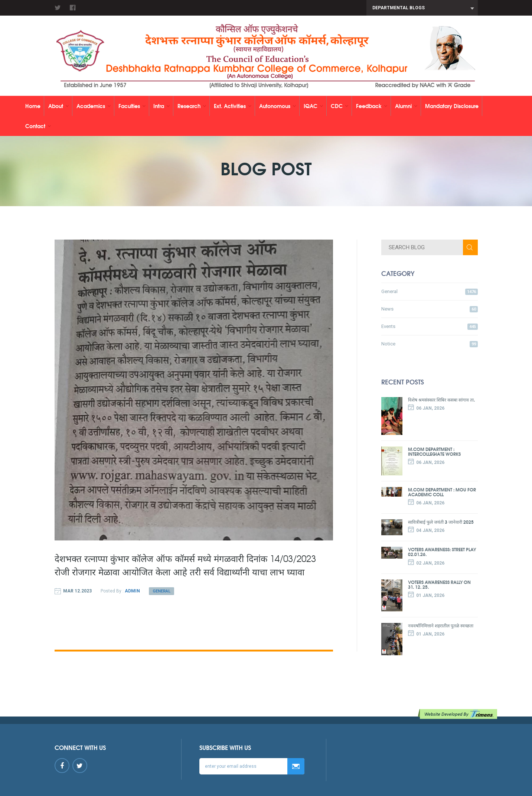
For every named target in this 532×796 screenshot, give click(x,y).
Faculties (132, 106)
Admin (132, 591)
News (430, 309)
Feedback (372, 106)
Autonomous (278, 106)
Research (192, 106)
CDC (340, 106)
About (58, 106)
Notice (430, 344)
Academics (94, 106)
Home (33, 106)
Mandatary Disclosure (452, 106)
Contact (38, 126)
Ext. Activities (233, 106)
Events (430, 327)
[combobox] (422, 8)
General (161, 591)
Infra (161, 106)
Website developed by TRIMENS (459, 714)
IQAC (313, 106)
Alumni (406, 106)
